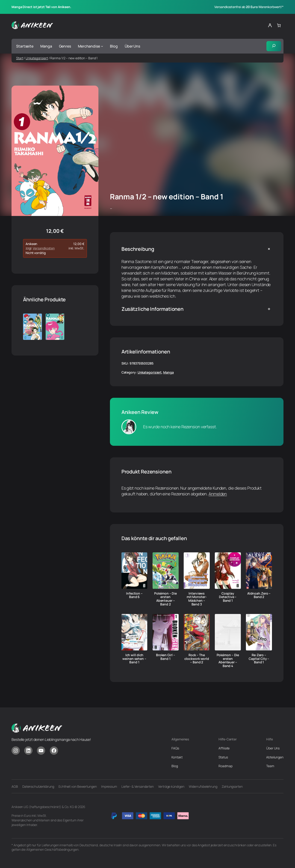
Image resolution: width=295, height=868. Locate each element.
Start (20, 58)
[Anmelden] (270, 25)
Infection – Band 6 (134, 595)
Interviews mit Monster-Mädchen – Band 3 (197, 599)
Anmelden (218, 494)
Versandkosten (44, 248)
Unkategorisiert (37, 58)
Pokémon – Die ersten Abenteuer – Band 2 (165, 599)
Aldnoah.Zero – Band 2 (259, 595)
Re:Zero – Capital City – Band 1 (259, 659)
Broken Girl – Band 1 (166, 657)
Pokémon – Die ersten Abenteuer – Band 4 (228, 660)
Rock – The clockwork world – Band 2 (197, 659)
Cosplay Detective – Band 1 (228, 597)
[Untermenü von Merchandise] (102, 46)
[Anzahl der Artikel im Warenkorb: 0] (279, 25)
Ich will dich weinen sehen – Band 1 (134, 659)
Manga (168, 373)
